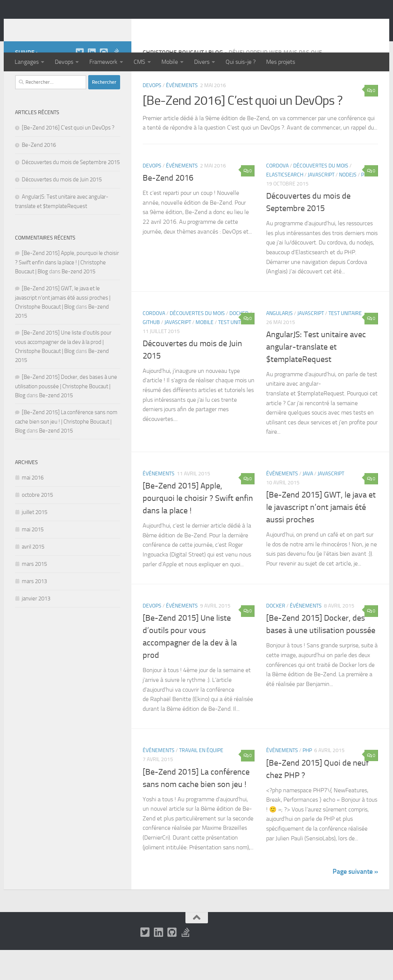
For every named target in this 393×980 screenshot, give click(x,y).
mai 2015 (33, 559)
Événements (182, 115)
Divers (202, 62)
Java (308, 504)
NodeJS (348, 205)
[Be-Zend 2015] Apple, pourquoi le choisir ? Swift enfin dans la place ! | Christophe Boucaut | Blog (67, 292)
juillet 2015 (35, 542)
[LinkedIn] (92, 82)
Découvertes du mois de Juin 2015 (62, 210)
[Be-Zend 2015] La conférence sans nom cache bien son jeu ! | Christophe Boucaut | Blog (66, 452)
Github (151, 352)
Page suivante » (355, 902)
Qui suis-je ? (241, 62)
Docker (239, 343)
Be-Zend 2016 (168, 208)
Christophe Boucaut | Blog (100, 26)
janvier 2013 (36, 629)
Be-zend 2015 (78, 302)
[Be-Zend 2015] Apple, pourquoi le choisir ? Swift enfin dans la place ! (198, 528)
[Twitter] (80, 82)
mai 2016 (33, 508)
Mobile (170, 62)
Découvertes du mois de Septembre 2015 (71, 192)
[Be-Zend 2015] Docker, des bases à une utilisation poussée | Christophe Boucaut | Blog (66, 416)
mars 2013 (34, 611)
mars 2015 (34, 594)
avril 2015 (33, 577)
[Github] (104, 82)
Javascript (321, 205)
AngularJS (279, 343)
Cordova (277, 196)
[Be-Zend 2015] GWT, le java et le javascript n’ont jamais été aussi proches (321, 537)
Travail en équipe (201, 780)
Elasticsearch (285, 205)
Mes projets (281, 62)
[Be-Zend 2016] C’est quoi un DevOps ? (242, 130)
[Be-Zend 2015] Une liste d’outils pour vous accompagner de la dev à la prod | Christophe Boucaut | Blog (63, 372)
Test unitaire (235, 352)
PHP (307, 780)
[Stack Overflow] (116, 82)
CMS (139, 62)
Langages (27, 62)
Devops (64, 62)
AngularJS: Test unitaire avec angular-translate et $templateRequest (316, 377)
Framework (103, 62)
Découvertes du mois (321, 196)
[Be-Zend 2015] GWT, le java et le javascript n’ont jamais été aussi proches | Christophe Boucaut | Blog (63, 328)
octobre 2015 (37, 525)
